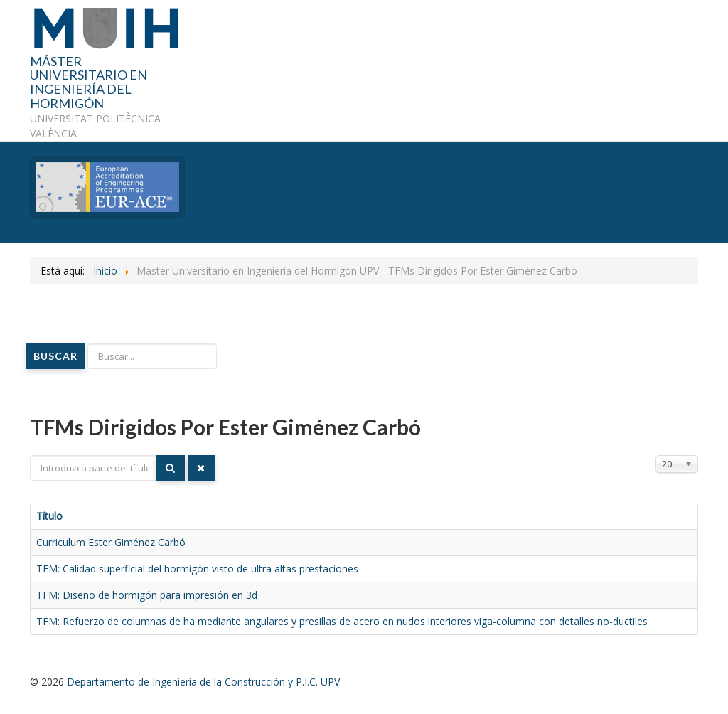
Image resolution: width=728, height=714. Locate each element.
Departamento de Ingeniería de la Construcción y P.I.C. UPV (203, 682)
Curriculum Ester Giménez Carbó (111, 542)
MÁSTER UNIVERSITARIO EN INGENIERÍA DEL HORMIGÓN (89, 83)
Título (49, 516)
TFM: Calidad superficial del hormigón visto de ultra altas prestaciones (197, 569)
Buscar (55, 356)
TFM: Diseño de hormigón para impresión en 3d (147, 595)
